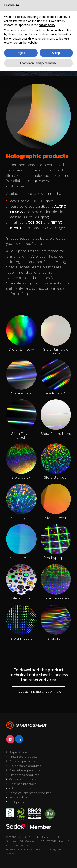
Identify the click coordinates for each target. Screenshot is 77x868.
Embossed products (24, 775)
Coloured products (23, 779)
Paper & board (20, 752)
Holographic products (25, 766)
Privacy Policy (14, 849)
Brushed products (22, 761)
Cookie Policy (32, 849)
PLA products (19, 802)
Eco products (19, 797)
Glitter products (20, 788)
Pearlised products (23, 784)
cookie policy (47, 25)
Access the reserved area (39, 692)
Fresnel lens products (25, 770)
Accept (56, 53)
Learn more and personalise (38, 63)
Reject (21, 53)
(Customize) (48, 849)
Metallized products (23, 757)
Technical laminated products (30, 793)
